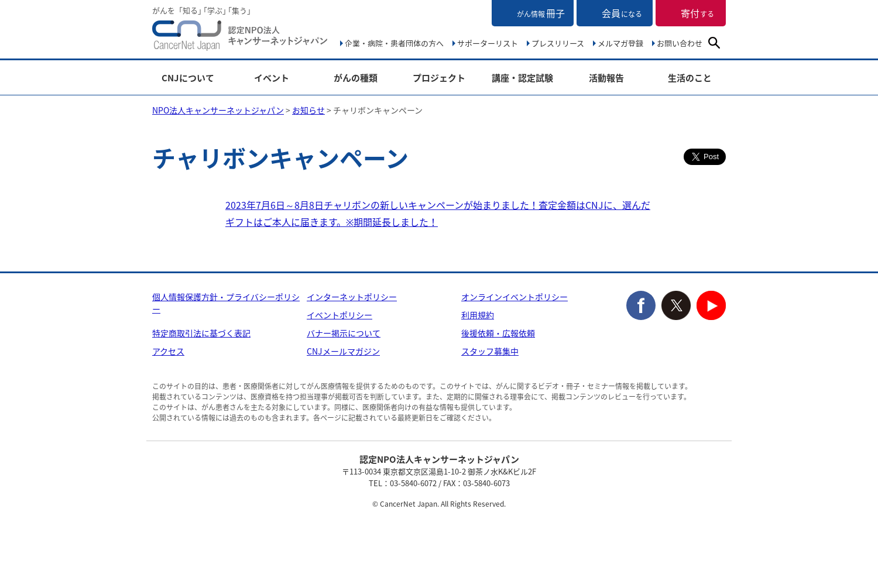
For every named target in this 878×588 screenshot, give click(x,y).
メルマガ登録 (620, 43)
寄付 (697, 13)
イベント (272, 78)
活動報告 (606, 78)
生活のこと (690, 78)
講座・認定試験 (522, 78)
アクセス (168, 351)
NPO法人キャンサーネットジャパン (240, 38)
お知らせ (308, 110)
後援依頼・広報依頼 (498, 333)
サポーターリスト (488, 43)
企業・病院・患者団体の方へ (394, 43)
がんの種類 (356, 78)
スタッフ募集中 (490, 351)
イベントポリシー (339, 315)
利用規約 (478, 315)
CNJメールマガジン (343, 351)
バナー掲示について (344, 333)
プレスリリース (558, 43)
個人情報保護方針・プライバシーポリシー (226, 303)
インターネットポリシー (352, 297)
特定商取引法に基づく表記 (201, 333)
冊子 (541, 13)
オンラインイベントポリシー (515, 297)
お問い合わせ (680, 43)
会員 (622, 13)
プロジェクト (439, 78)
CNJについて (188, 78)
